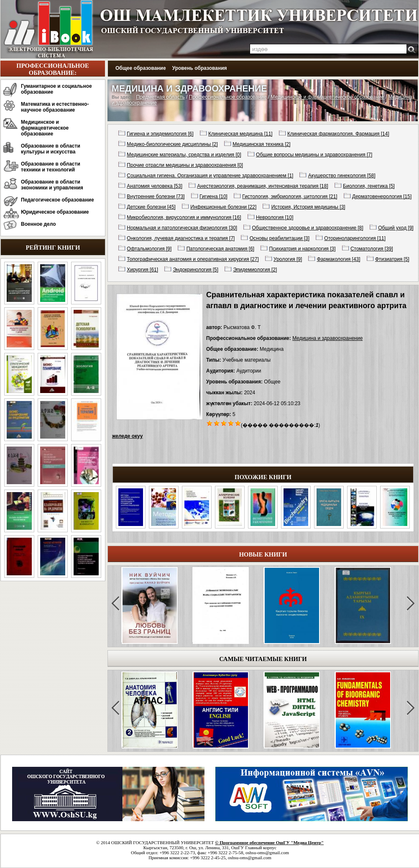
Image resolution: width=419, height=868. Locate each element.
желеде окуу (127, 436)
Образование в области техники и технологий (51, 167)
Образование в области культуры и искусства (51, 149)
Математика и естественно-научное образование (55, 107)
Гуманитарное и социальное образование (56, 89)
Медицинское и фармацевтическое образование (45, 128)
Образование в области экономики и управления (52, 185)
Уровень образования (200, 68)
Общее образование (141, 68)
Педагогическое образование (57, 200)
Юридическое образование (55, 212)
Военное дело (38, 224)
